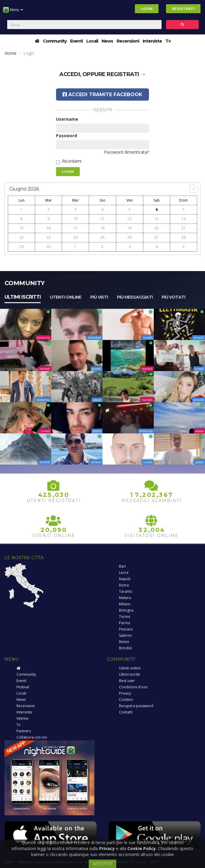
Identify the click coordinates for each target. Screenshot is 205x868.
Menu (13, 12)
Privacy (125, 693)
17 (76, 228)
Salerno (125, 635)
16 (49, 228)
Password (67, 136)
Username (67, 119)
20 (156, 228)
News (107, 41)
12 (129, 219)
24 (76, 237)
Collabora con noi (32, 737)
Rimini (124, 642)
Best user (127, 681)
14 (183, 219)
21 (183, 228)
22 (22, 237)
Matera (125, 598)
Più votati (173, 297)
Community (55, 41)
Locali (92, 41)
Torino (125, 617)
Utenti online (65, 297)
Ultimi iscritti (23, 297)
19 (129, 228)
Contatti (126, 712)
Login (147, 9)
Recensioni (128, 41)
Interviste (152, 41)
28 (183, 237)
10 (76, 219)
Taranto (126, 591)
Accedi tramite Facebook (103, 94)
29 (22, 247)
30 (49, 247)
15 (22, 228)
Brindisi (125, 648)
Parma (125, 623)
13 (156, 219)
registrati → (126, 74)
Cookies (126, 700)
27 (156, 237)
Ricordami (72, 161)
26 (129, 237)
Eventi (76, 41)
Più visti (99, 297)
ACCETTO (103, 864)
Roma (124, 585)
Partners (24, 731)
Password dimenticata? (126, 152)
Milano (125, 604)
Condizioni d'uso (133, 687)
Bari (122, 566)
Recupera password (136, 706)
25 (103, 237)
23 (49, 237)
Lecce (124, 573)
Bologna (126, 610)
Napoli (125, 579)
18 (103, 228)
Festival (23, 687)
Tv (168, 41)
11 (103, 219)
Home (10, 53)
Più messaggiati (135, 297)
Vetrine (22, 718)
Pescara (126, 629)
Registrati (183, 9)
